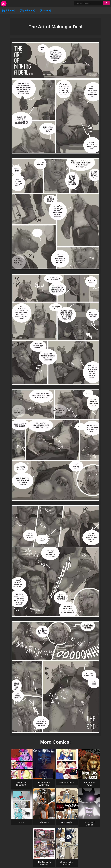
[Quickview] (9, 10)
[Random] (45, 10)
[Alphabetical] (28, 10)
